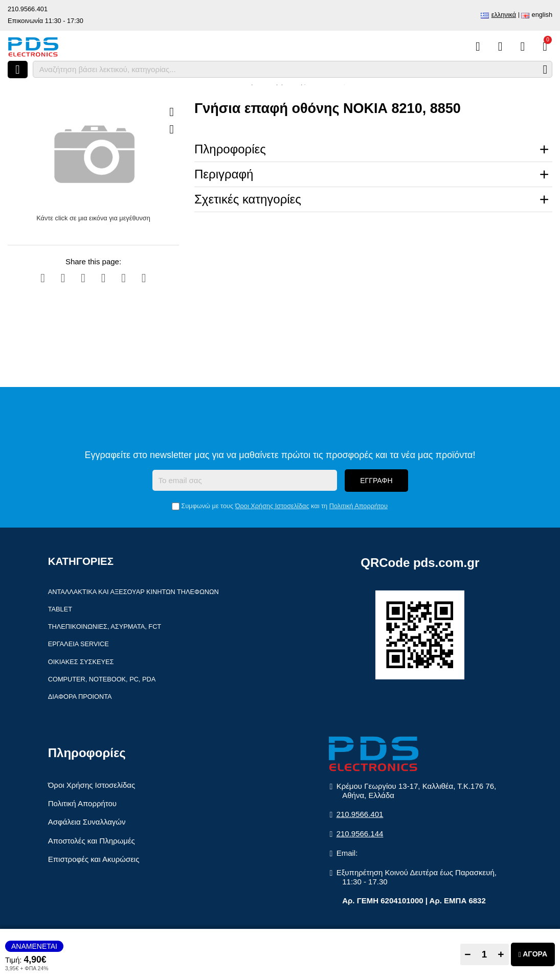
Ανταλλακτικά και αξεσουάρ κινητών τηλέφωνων (133, 592)
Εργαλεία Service (79, 644)
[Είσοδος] (522, 47)
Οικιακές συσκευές (81, 662)
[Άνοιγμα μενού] (18, 70)
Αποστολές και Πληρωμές (92, 841)
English (542, 15)
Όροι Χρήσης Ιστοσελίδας (272, 506)
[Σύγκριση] (478, 47)
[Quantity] (485, 954)
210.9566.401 (28, 9)
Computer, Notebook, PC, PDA (102, 679)
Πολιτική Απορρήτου (359, 506)
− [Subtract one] (467, 954)
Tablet (60, 609)
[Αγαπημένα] (500, 47)
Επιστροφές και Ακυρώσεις (94, 859)
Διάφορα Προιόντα (80, 697)
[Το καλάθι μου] (545, 47)
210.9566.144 (360, 834)
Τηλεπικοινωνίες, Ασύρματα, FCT (105, 626)
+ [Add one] (501, 954)
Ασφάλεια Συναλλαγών (87, 822)
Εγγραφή (376, 481)
